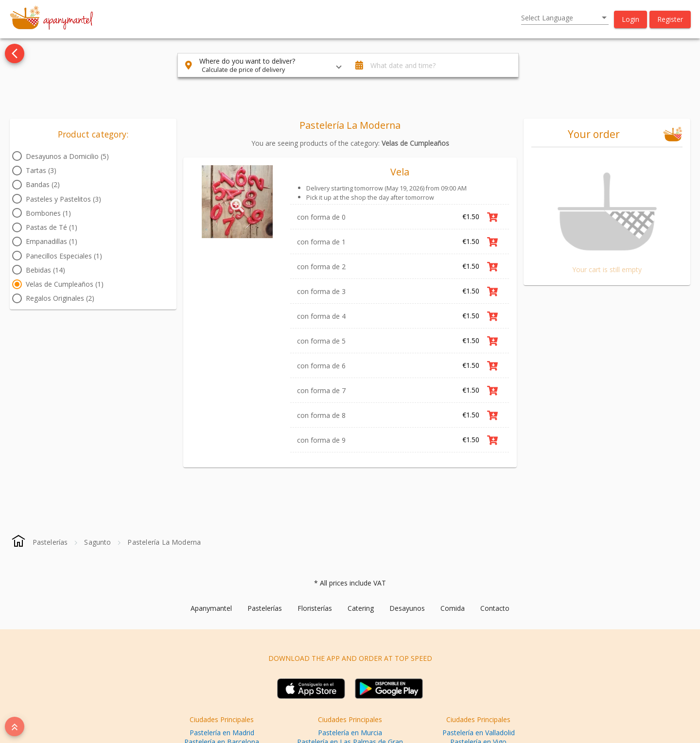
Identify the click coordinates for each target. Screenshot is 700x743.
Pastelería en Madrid (222, 733)
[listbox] (565, 18)
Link (514, 465)
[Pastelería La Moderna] (164, 542)
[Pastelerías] (50, 542)
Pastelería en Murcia (350, 733)
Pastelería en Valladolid (479, 733)
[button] (630, 19)
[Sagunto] (97, 542)
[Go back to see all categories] (15, 53)
